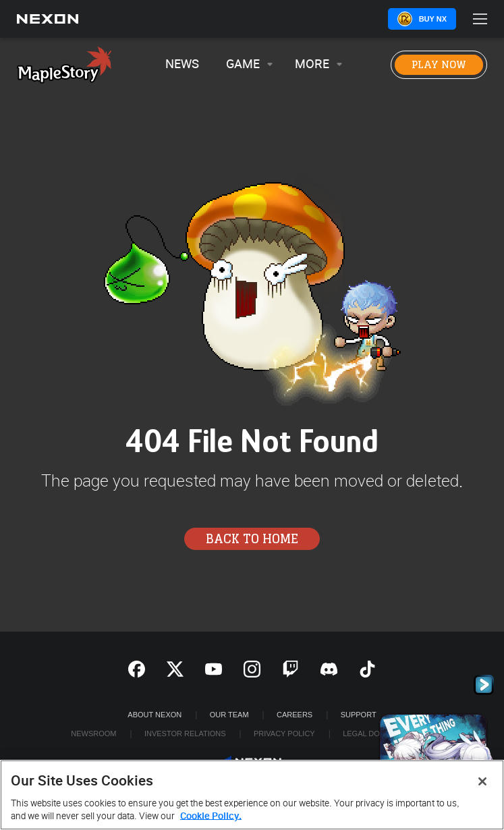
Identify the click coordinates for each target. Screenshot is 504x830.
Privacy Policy (284, 734)
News (182, 64)
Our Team (229, 715)
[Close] (482, 781)
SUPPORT (359, 715)
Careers (295, 715)
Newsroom (93, 734)
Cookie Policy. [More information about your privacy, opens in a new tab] (211, 816)
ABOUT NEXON (155, 715)
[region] (252, 795)
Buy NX (433, 19)
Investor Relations (185, 734)
